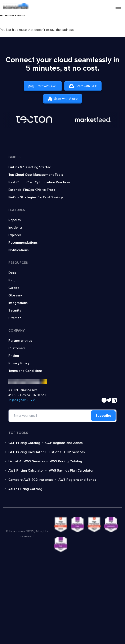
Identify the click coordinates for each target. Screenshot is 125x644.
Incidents (15, 228)
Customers (17, 348)
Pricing (14, 356)
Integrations (18, 303)
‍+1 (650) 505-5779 (22, 400)
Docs (12, 273)
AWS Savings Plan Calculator (71, 471)
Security (15, 310)
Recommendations (23, 243)
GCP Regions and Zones (64, 443)
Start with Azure (63, 99)
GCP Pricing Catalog (24, 443)
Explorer (15, 235)
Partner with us (20, 341)
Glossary (15, 295)
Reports (15, 220)
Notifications (19, 250)
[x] (109, 400)
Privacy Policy (19, 363)
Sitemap (15, 318)
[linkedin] (114, 400)
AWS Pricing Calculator (26, 471)
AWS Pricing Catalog (66, 461)
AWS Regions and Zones (77, 480)
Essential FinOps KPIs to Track (32, 190)
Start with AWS (43, 86)
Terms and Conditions (25, 371)
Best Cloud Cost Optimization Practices (39, 182)
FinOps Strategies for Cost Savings (36, 197)
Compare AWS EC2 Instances (31, 480)
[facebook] (104, 400)
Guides (14, 288)
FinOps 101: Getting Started (30, 167)
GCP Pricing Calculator (26, 452)
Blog (12, 280)
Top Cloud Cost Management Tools (36, 175)
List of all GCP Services (67, 452)
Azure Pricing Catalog (25, 489)
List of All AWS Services (27, 461)
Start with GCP (83, 86)
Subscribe (103, 416)
